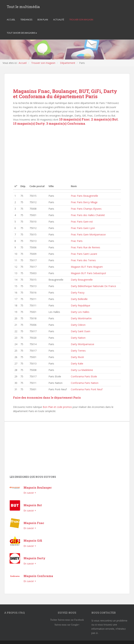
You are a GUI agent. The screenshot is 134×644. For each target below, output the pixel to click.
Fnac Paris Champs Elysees (86, 209)
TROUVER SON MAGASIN (81, 20)
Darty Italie (77, 364)
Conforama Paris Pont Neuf (87, 389)
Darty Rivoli (77, 357)
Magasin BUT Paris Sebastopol (88, 273)
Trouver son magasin (43, 63)
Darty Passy (78, 293)
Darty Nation (78, 338)
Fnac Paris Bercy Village (84, 202)
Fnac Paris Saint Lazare (84, 254)
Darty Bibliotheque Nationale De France (93, 286)
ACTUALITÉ (59, 20)
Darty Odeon (78, 325)
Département (68, 63)
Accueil (23, 63)
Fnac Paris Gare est (82, 222)
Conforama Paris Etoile (84, 376)
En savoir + (30, 493)
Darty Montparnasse (83, 344)
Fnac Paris (77, 241)
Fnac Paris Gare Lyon (83, 228)
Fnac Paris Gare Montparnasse (88, 234)
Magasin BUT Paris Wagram (87, 267)
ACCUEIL (11, 20)
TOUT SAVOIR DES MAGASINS (22, 33)
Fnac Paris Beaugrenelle (84, 196)
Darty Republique (81, 305)
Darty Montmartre (81, 318)
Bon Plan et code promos (57, 407)
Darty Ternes (78, 351)
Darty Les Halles (80, 312)
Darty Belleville (79, 299)
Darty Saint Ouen (81, 331)
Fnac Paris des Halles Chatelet (88, 215)
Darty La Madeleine (82, 370)
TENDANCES (26, 20)
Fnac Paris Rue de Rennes (85, 247)
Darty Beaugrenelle (82, 280)
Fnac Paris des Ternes (83, 260)
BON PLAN (43, 20)
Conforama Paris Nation (85, 383)
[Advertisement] (67, 155)
